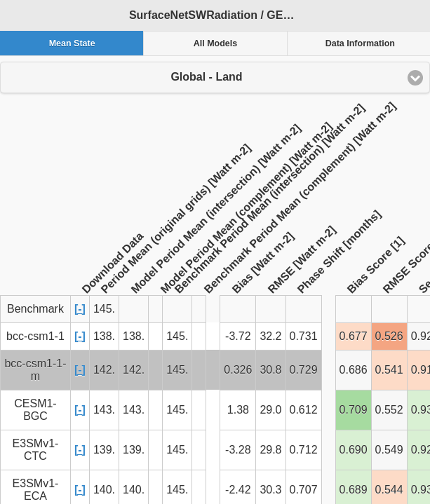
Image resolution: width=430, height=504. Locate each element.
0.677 (354, 336)
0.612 (304, 410)
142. (104, 370)
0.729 (304, 370)
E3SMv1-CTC (36, 450)
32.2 (270, 336)
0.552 (389, 410)
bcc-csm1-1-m (35, 370)
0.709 (354, 410)
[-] (80, 309)
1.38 (238, 410)
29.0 (270, 410)
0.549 (389, 450)
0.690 (354, 450)
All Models (216, 43)
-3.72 (238, 336)
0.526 (389, 336)
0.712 (304, 450)
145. (177, 336)
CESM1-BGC (35, 410)
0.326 (238, 370)
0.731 (304, 336)
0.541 (389, 370)
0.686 (354, 370)
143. (104, 410)
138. (104, 336)
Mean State (72, 43)
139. (104, 450)
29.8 (270, 450)
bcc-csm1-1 (35, 336)
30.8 (270, 370)
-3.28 (238, 450)
